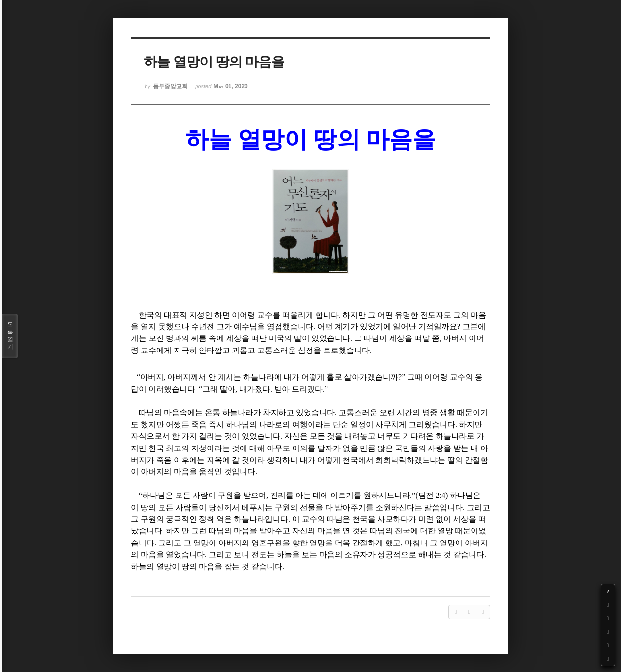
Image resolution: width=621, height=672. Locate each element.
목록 (10, 336)
